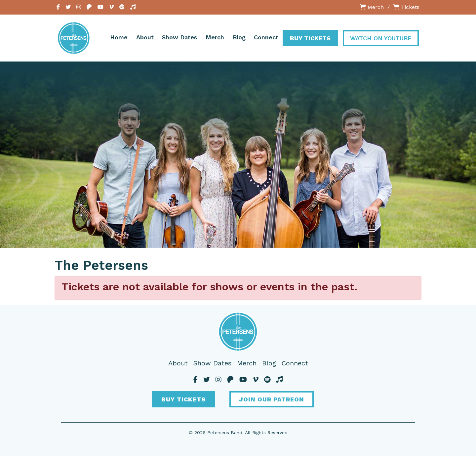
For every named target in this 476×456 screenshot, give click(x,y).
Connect (266, 37)
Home (119, 37)
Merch (372, 7)
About (145, 37)
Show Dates (179, 37)
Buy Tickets (310, 38)
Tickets (406, 7)
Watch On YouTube (381, 38)
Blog (239, 37)
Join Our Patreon (272, 399)
